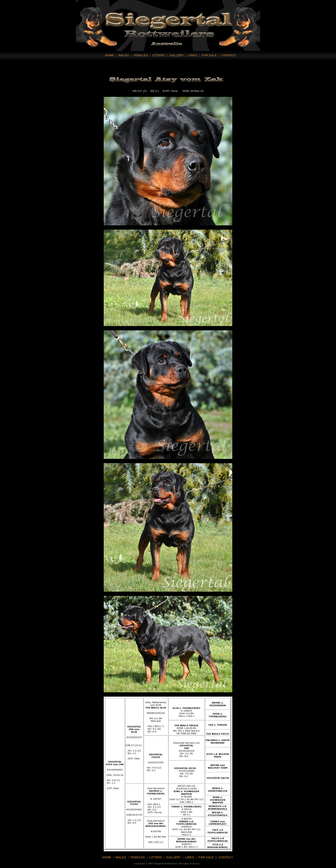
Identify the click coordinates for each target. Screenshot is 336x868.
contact (228, 55)
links (190, 857)
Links (193, 55)
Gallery (176, 55)
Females (141, 55)
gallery (173, 857)
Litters (159, 55)
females (138, 857)
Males (124, 55)
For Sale (209, 55)
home (109, 55)
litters (156, 857)
